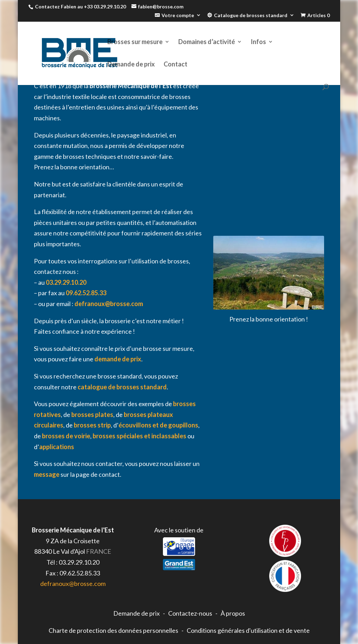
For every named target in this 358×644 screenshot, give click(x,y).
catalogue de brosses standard (122, 387)
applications (57, 447)
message (47, 474)
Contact (176, 65)
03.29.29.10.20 (66, 282)
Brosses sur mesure (135, 42)
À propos (233, 613)
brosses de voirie (66, 436)
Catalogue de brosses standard (251, 15)
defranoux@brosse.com (109, 304)
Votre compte (178, 15)
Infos (258, 42)
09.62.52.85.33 (86, 293)
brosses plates (92, 415)
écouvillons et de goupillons (158, 425)
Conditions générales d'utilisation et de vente (248, 630)
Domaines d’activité (207, 42)
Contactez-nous (190, 613)
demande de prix (118, 359)
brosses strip (92, 425)
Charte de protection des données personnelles (113, 630)
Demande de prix (131, 65)
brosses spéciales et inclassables (139, 436)
